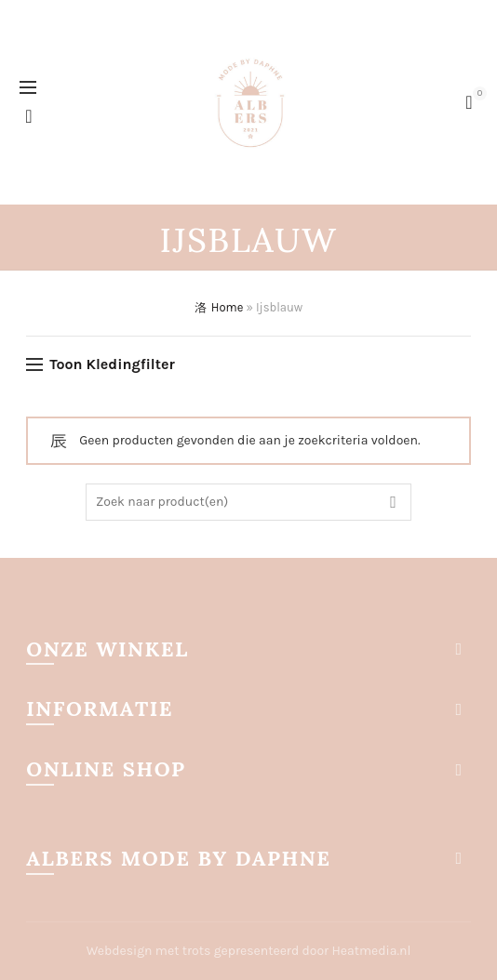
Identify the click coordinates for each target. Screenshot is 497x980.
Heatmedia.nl (372, 951)
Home (228, 307)
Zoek (393, 502)
